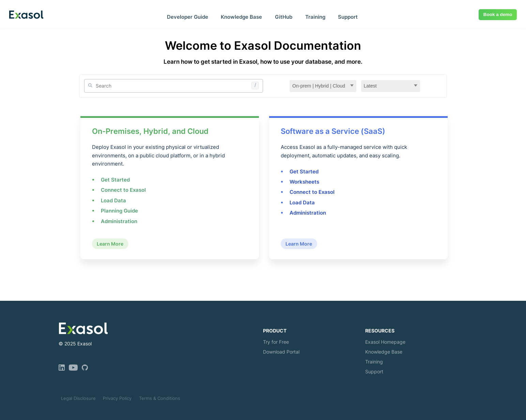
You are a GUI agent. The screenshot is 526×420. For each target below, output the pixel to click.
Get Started (115, 180)
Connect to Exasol (123, 190)
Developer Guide (188, 17)
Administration (119, 221)
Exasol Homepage (385, 342)
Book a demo (498, 14)
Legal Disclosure (78, 398)
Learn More (110, 244)
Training (315, 17)
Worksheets (304, 182)
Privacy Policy (117, 398)
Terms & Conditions (160, 398)
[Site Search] (174, 86)
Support (348, 17)
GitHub (284, 17)
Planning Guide (119, 211)
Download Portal (281, 352)
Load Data (113, 200)
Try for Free (276, 342)
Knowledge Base (241, 17)
